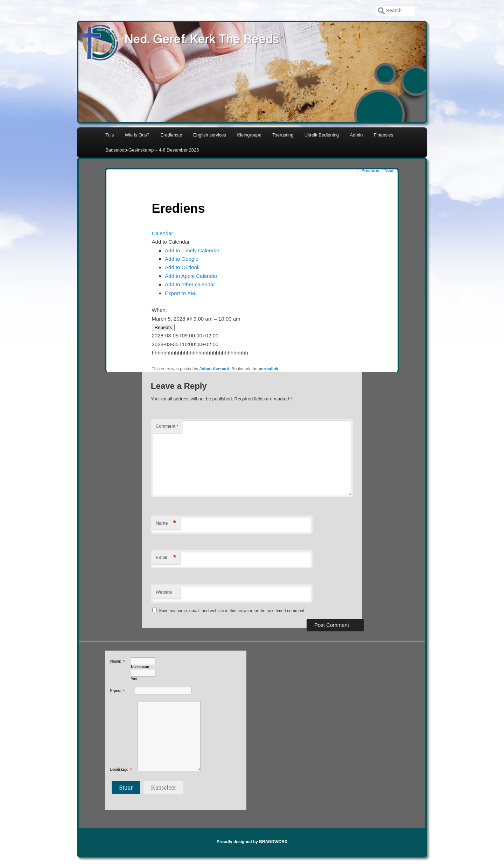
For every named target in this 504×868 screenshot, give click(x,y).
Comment (167, 426)
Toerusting (283, 135)
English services (210, 135)
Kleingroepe (249, 135)
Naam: (115, 661)
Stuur (126, 787)
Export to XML (181, 293)
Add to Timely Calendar (192, 250)
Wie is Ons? (137, 135)
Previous (367, 171)
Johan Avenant (214, 369)
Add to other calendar (190, 284)
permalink (269, 369)
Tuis (110, 135)
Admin (356, 135)
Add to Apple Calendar (191, 276)
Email (166, 558)
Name (166, 523)
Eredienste (171, 135)
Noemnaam (140, 667)
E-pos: (115, 691)
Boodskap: (119, 769)
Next (391, 171)
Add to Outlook (182, 267)
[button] (171, 242)
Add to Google (182, 259)
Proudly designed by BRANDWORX (252, 842)
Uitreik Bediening (322, 135)
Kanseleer (163, 787)
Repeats (163, 327)
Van (134, 678)
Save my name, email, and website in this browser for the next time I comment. (232, 611)
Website (164, 592)
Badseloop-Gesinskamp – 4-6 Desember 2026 (152, 150)
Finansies (384, 135)
